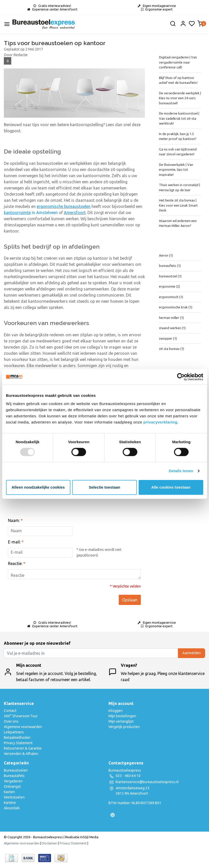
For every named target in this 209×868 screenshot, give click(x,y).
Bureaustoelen (16, 770)
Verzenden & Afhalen (21, 754)
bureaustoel (170, 276)
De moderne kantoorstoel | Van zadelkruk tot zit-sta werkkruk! (179, 118)
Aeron (166, 255)
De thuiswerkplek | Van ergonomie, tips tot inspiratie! (176, 170)
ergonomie (170, 286)
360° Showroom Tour (21, 716)
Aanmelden (192, 653)
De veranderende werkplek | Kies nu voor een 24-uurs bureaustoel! (180, 98)
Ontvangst (12, 786)
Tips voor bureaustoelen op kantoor (55, 43)
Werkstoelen (14, 797)
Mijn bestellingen (122, 716)
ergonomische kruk (176, 307)
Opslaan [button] (130, 600)
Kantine (10, 803)
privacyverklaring (160, 422)
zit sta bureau (172, 349)
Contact (10, 711)
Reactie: (17, 563)
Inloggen (116, 711)
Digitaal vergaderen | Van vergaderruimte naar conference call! (178, 62)
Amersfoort (75, 213)
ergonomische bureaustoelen (64, 206)
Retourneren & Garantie (23, 748)
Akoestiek (12, 808)
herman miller (171, 318)
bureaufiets (170, 266)
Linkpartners (14, 732)
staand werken (172, 328)
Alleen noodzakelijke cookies (38, 487)
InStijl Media (89, 837)
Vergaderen (13, 781)
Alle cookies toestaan (171, 487)
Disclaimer (49, 843)
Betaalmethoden (17, 738)
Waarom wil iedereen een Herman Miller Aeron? (178, 223)
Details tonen (181, 471)
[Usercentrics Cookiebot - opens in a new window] (181, 377)
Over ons (11, 721)
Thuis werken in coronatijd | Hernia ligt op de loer (180, 187)
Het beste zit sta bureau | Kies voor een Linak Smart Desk (178, 205)
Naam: (15, 520)
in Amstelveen (31, 213)
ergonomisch (171, 297)
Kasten (9, 792)
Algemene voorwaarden (23, 727)
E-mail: (16, 542)
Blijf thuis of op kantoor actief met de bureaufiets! (178, 80)
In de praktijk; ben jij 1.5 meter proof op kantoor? (178, 136)
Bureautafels (14, 776)
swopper (168, 338)
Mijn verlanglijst (121, 721)
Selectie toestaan (105, 487)
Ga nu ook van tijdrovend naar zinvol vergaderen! (178, 152)
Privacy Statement (18, 743)
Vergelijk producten (124, 727)
